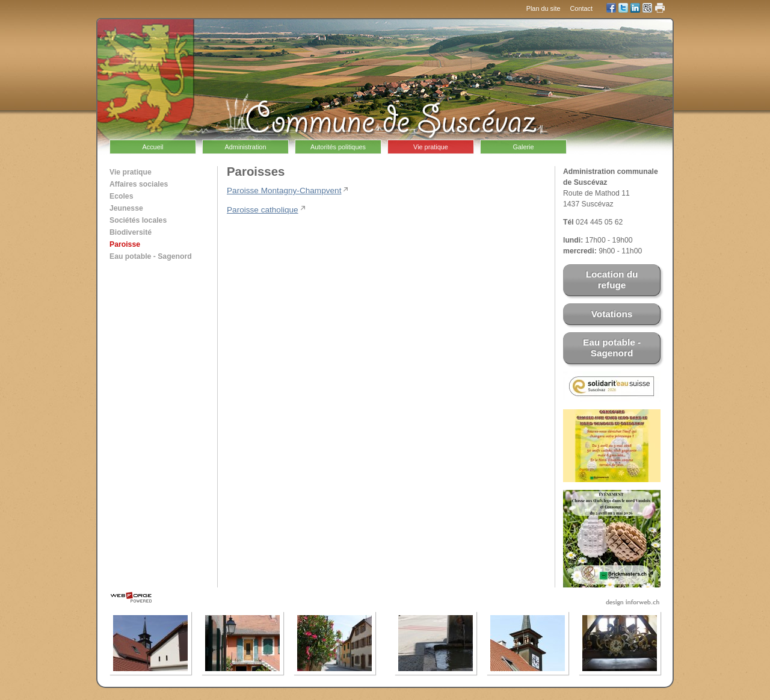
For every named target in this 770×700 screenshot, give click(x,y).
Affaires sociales (139, 184)
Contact (581, 8)
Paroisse (125, 244)
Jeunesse (126, 208)
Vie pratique (431, 147)
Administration (246, 147)
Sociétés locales (138, 220)
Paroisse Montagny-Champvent (284, 190)
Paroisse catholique (263, 210)
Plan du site (544, 8)
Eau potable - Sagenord (151, 256)
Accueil (152, 147)
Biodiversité (131, 232)
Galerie (523, 147)
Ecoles (121, 196)
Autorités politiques (338, 147)
